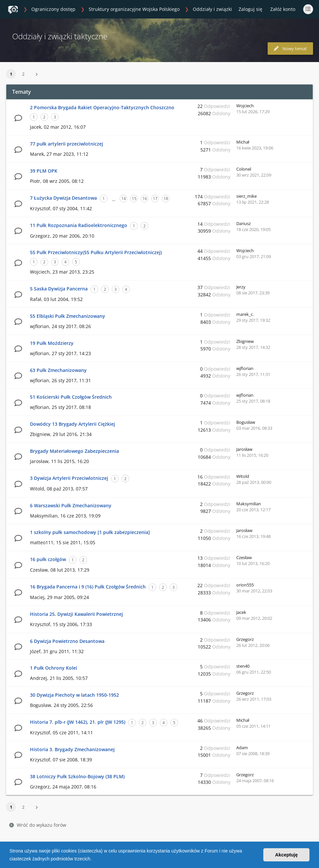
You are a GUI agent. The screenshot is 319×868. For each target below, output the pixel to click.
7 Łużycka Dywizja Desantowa (63, 198)
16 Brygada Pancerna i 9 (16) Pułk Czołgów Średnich (88, 587)
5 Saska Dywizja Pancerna (59, 289)
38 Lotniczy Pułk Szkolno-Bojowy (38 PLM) (77, 776)
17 (155, 199)
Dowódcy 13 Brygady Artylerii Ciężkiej (72, 424)
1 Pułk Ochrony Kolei (54, 668)
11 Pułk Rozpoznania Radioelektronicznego (79, 225)
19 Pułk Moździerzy (52, 343)
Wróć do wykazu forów (38, 825)
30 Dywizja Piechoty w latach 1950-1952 (74, 695)
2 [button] (23, 74)
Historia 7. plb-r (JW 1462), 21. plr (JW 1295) (78, 722)
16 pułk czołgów (48, 559)
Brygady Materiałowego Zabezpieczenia (74, 451)
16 (145, 199)
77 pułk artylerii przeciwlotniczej (67, 144)
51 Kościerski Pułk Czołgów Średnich (71, 397)
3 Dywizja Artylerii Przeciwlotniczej (69, 478)
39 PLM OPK (44, 171)
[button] (94, 859)
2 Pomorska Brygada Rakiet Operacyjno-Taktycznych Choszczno (102, 107)
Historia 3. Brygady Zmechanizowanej (72, 749)
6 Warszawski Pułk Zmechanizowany (71, 505)
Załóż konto (283, 9)
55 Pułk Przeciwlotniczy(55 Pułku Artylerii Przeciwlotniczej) (96, 252)
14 (124, 199)
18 (166, 199)
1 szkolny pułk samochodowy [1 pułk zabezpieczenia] (90, 532)
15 (134, 199)
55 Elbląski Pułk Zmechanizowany (68, 316)
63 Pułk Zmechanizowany (58, 370)
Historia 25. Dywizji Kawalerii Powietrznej (76, 614)
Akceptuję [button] (287, 855)
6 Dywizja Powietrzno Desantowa (67, 641)
